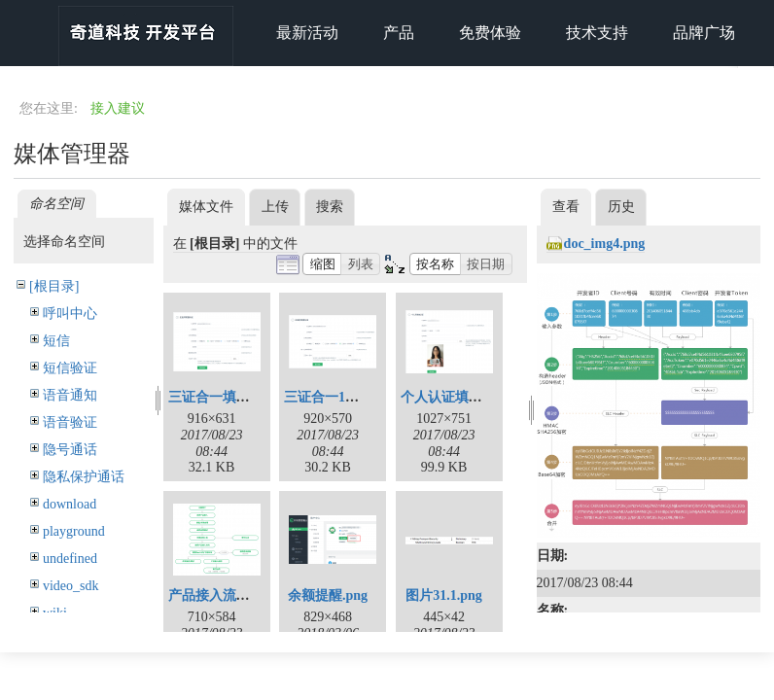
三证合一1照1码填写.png (358, 397)
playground (74, 531)
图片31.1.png (444, 595)
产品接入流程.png (222, 595)
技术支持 (597, 33)
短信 (56, 341)
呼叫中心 (70, 314)
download (70, 504)
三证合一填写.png (222, 397)
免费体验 (490, 33)
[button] (322, 264)
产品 (399, 33)
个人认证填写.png (454, 397)
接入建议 (118, 108)
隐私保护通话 (84, 477)
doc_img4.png (605, 244)
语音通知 (70, 395)
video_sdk (71, 586)
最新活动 (307, 33)
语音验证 (70, 422)
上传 (275, 207)
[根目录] (54, 286)
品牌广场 (704, 33)
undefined (70, 559)
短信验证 (70, 368)
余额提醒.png (328, 595)
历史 (621, 207)
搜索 (330, 207)
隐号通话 (70, 450)
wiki (55, 613)
